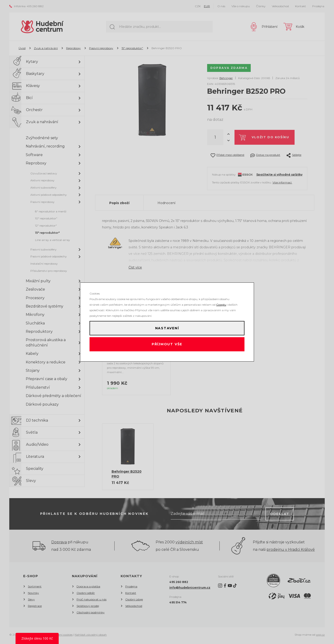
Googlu (221, 302)
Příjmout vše (167, 346)
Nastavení (167, 327)
